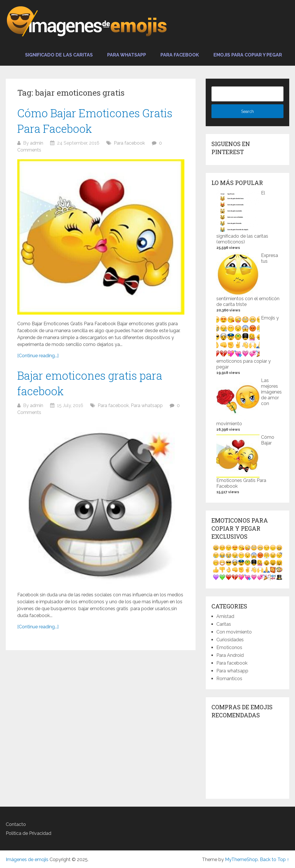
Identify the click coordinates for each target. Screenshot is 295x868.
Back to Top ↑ (275, 860)
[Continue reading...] (38, 356)
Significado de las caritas (59, 55)
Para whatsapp (127, 55)
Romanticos (229, 679)
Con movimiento (234, 632)
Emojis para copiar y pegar (248, 55)
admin (37, 143)
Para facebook (180, 55)
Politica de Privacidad (29, 833)
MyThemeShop (241, 860)
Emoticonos (229, 647)
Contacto (16, 824)
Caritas (224, 624)
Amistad (225, 616)
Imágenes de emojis (27, 860)
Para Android (230, 655)
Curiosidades (230, 640)
